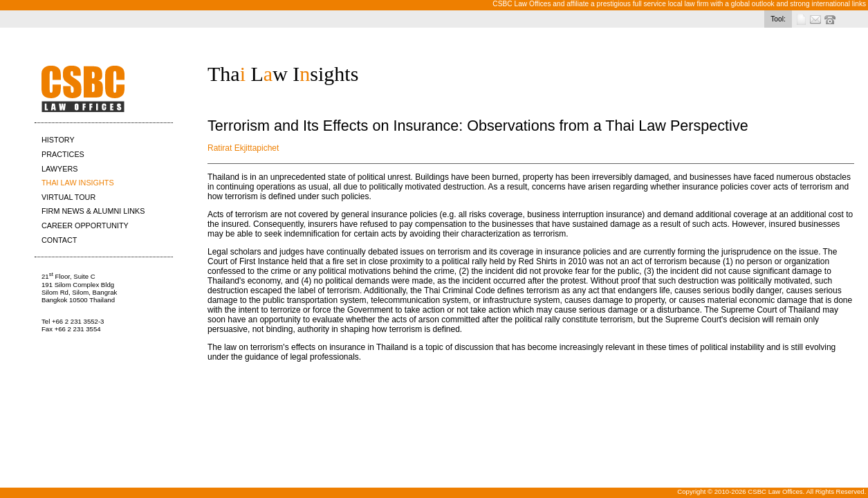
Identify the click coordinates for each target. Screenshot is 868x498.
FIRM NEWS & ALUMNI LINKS (93, 211)
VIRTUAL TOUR (68, 197)
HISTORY (58, 140)
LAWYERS (59, 169)
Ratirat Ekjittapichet (243, 148)
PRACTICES (63, 154)
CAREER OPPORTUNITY (85, 225)
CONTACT (59, 240)
